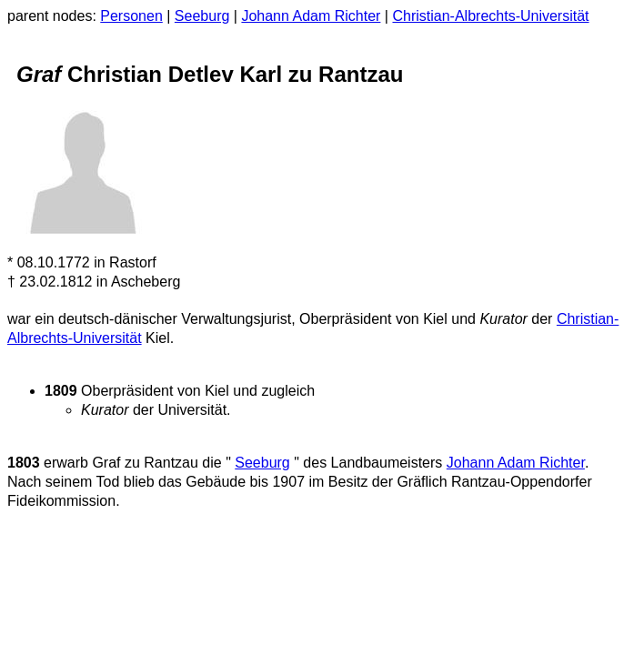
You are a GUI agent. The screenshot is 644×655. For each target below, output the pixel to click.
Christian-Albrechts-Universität (490, 16)
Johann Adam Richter (311, 16)
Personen (131, 16)
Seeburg (202, 16)
